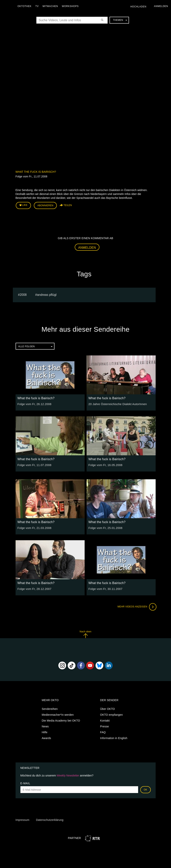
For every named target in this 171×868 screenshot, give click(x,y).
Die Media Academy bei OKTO (61, 720)
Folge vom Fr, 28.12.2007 (34, 588)
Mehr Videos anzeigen (136, 606)
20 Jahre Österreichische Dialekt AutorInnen (116, 404)
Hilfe (45, 731)
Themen (120, 20)
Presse (105, 726)
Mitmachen (51, 6)
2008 (23, 294)
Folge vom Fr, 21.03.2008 (34, 527)
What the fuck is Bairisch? (36, 172)
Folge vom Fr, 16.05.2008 (105, 464)
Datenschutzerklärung (50, 819)
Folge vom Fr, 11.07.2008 (34, 464)
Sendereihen (50, 708)
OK (146, 789)
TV (38, 6)
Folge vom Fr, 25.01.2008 (105, 527)
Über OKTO (108, 708)
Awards (46, 737)
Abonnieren (45, 205)
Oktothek (25, 6)
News (45, 726)
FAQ (103, 731)
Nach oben (85, 634)
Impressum (22, 819)
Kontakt (105, 720)
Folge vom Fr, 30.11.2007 (105, 588)
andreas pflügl (47, 294)
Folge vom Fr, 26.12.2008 (34, 404)
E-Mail (25, 783)
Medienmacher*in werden (58, 714)
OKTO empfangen (112, 714)
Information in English (114, 737)
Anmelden (87, 247)
